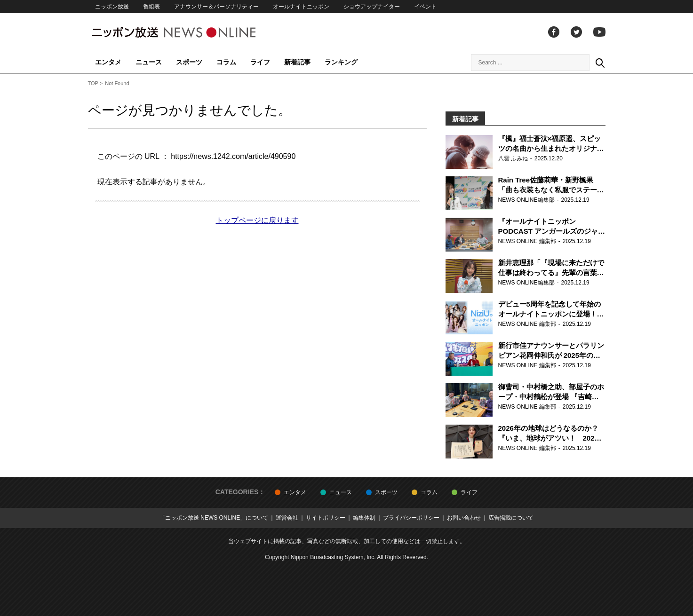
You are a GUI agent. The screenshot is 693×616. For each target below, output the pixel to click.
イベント (425, 7)
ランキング (341, 62)
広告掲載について (511, 518)
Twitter (576, 32)
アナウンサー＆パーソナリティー (216, 7)
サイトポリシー (326, 518)
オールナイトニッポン (301, 7)
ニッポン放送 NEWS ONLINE (191, 32)
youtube (599, 32)
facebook (554, 32)
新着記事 (297, 62)
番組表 (151, 7)
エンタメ (108, 62)
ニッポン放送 (112, 7)
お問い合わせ (464, 518)
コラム (226, 62)
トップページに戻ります (257, 220)
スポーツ (189, 62)
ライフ (260, 62)
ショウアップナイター (372, 7)
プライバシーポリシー (411, 518)
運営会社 (287, 518)
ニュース (149, 62)
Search (600, 63)
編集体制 (364, 518)
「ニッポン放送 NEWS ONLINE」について (214, 518)
